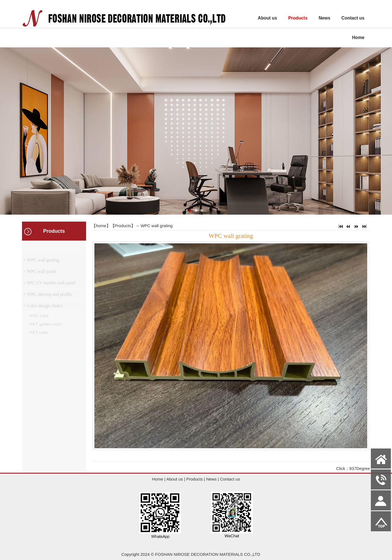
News (325, 18)
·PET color (38, 334)
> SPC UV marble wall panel (49, 284)
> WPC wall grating (41, 261)
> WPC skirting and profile (48, 296)
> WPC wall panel (40, 273)
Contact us (353, 18)
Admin (9, 556)
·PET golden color (45, 325)
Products (298, 18)
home (101, 226)
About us (267, 18)
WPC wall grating (157, 226)
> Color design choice (43, 307)
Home (358, 37)
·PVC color (38, 317)
